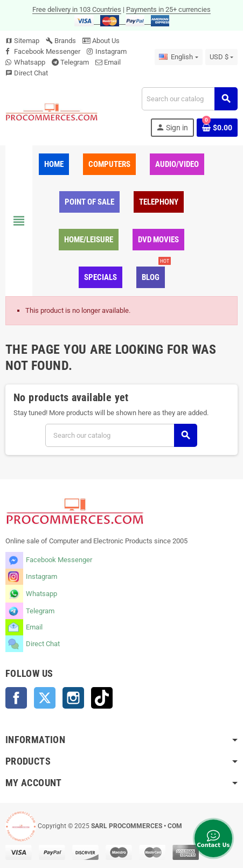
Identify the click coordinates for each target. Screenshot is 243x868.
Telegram (75, 62)
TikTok (102, 698)
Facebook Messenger (47, 51)
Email (112, 62)
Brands (61, 41)
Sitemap (22, 41)
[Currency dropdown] (221, 57)
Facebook (16, 698)
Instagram (111, 51)
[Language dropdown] (178, 57)
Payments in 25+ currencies (168, 9)
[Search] (189, 99)
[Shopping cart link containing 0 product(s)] (217, 128)
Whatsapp (30, 62)
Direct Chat (31, 73)
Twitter (45, 698)
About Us (101, 41)
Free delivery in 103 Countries (77, 9)
